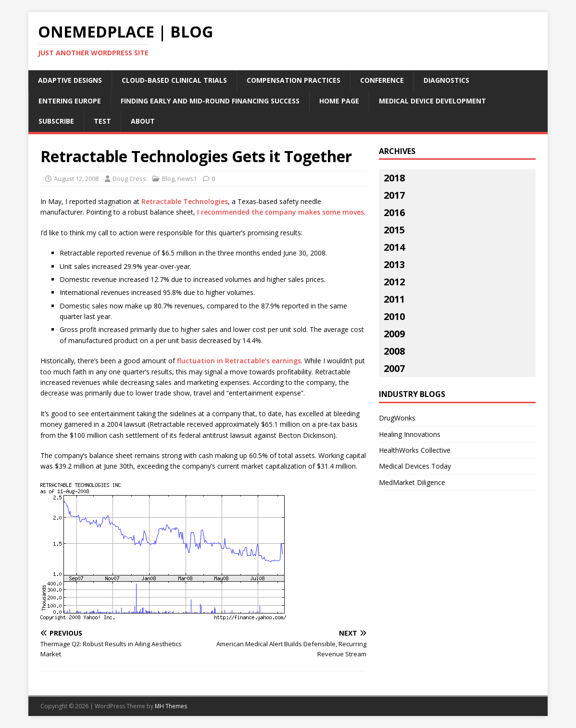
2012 (394, 282)
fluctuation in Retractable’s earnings (239, 361)
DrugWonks (397, 418)
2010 (394, 316)
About (143, 121)
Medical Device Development (432, 101)
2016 (394, 212)
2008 (394, 351)
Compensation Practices (294, 80)
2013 (394, 264)
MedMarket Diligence (412, 482)
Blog (168, 179)
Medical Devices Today (415, 466)
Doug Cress (129, 179)
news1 (187, 179)
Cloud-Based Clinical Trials (174, 80)
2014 (394, 247)
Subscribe (56, 121)
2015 (394, 230)
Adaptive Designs (70, 80)
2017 (394, 195)
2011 (394, 299)
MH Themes (171, 706)
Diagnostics (446, 80)
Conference (382, 80)
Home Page (339, 101)
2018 (394, 178)
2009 (394, 334)
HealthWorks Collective (415, 450)
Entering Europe (70, 101)
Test (102, 121)
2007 (394, 368)
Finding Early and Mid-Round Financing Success (210, 101)
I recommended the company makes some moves (281, 212)
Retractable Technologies (185, 201)
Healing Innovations (410, 434)
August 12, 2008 (76, 179)
